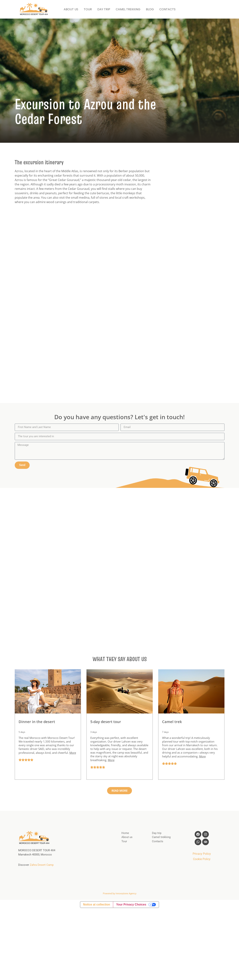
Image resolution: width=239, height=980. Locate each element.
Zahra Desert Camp (42, 865)
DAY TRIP (104, 9)
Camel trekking (161, 837)
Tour (124, 841)
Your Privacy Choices (131, 904)
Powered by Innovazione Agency (120, 893)
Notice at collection (97, 904)
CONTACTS (167, 9)
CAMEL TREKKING (128, 9)
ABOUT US (71, 9)
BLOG (150, 9)
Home (125, 833)
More (73, 753)
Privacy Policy (202, 854)
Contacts (158, 841)
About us (127, 837)
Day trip (157, 833)
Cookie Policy (202, 859)
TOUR (88, 9)
